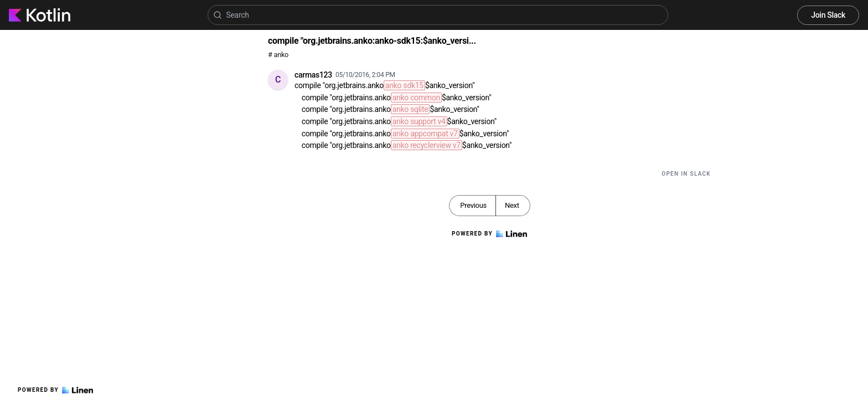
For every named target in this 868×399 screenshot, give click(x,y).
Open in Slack (686, 174)
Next (512, 205)
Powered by (55, 390)
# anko (278, 55)
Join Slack (828, 15)
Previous (473, 205)
